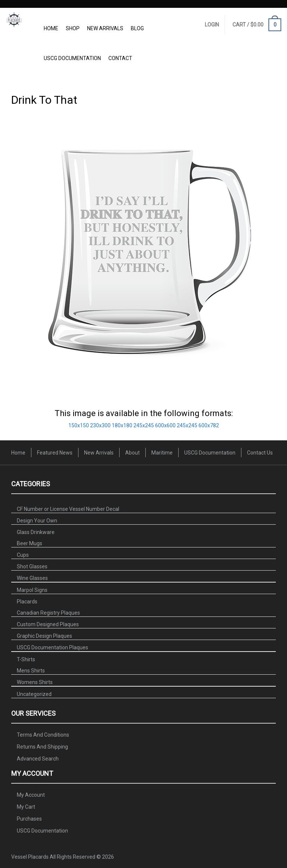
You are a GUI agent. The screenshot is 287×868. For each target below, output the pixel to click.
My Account (31, 795)
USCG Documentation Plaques (53, 647)
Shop (73, 28)
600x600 (165, 425)
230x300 (100, 425)
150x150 (79, 425)
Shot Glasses (32, 566)
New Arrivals (105, 28)
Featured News (55, 453)
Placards (27, 602)
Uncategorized (34, 694)
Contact (120, 58)
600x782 (209, 425)
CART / (257, 25)
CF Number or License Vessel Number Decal (68, 509)
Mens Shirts (31, 671)
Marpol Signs (32, 590)
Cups (23, 555)
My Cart (26, 807)
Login (212, 25)
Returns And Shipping (42, 747)
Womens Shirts (35, 682)
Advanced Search (38, 759)
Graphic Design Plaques (44, 636)
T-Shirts (26, 659)
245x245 (144, 425)
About (132, 453)
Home (51, 28)
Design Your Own (37, 521)
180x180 (122, 425)
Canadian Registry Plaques (48, 613)
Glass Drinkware (36, 532)
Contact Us (260, 453)
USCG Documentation (72, 58)
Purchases (29, 819)
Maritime (162, 453)
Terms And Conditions (43, 735)
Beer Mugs (30, 543)
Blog (137, 28)
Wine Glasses (32, 578)
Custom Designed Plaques (48, 624)
